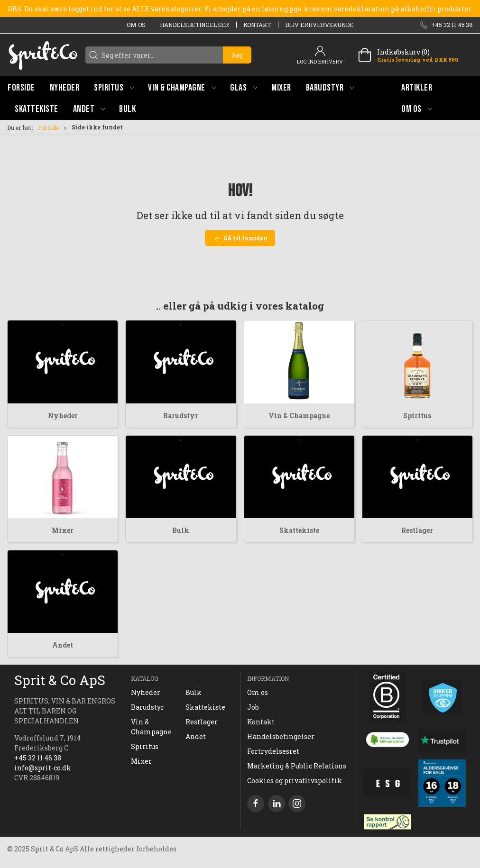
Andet (63, 645)
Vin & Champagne (299, 416)
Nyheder (63, 416)
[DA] (43, 55)
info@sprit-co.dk (43, 768)
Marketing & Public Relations (297, 766)
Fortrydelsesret (273, 751)
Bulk (181, 530)
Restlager (417, 530)
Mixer (63, 530)
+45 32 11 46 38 (38, 758)
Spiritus (417, 416)
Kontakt (257, 25)
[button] (114, 87)
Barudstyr (181, 416)
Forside (48, 128)
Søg (237, 55)
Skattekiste (299, 530)
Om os (136, 25)
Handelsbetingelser (194, 25)
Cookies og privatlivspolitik (295, 781)
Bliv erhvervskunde (319, 25)
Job (253, 707)
